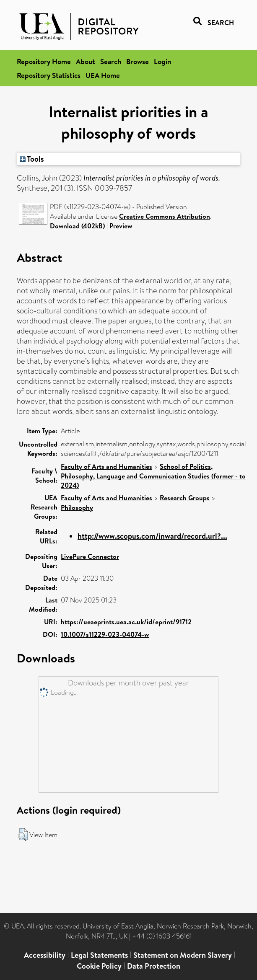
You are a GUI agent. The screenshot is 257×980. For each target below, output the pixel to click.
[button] (23, 835)
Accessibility (45, 955)
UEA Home (103, 75)
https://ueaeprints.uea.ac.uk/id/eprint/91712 (126, 622)
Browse (138, 61)
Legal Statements (99, 955)
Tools (32, 159)
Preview (121, 226)
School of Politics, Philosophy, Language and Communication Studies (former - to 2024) (153, 476)
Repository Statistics (49, 75)
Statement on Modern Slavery (183, 955)
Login (162, 61)
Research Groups (185, 498)
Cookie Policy (99, 966)
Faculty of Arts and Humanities (106, 466)
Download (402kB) (77, 226)
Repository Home (44, 61)
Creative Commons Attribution (165, 216)
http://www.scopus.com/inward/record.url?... (152, 536)
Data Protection (154, 966)
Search (111, 61)
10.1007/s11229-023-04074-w (105, 634)
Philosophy (77, 507)
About (86, 61)
